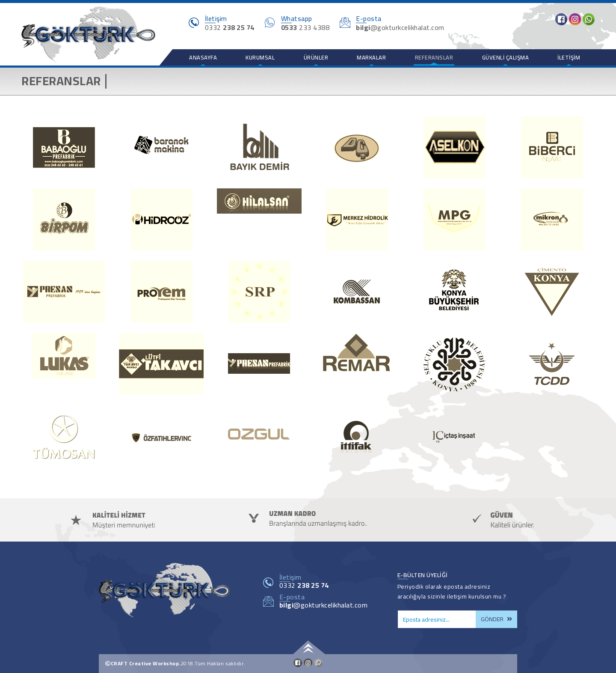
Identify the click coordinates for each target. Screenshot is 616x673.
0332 (304, 585)
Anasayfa (203, 57)
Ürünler (316, 57)
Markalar (371, 57)
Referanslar (434, 57)
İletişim (569, 57)
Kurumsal (260, 57)
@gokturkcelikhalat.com (324, 605)
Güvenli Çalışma (506, 57)
